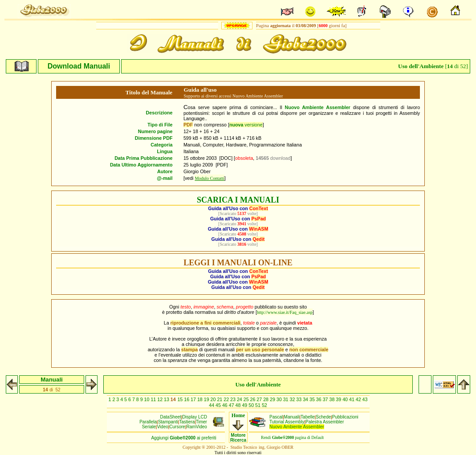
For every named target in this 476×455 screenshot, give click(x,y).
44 (212, 405)
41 (352, 399)
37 (326, 399)
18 (201, 399)
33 (299, 399)
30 (280, 399)
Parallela (148, 422)
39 (339, 399)
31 (287, 399)
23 (234, 399)
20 (214, 399)
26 (254, 399)
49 (245, 405)
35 (313, 399)
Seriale (149, 427)
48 (239, 405)
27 (260, 399)
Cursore (177, 427)
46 (226, 405)
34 (306, 399)
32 (293, 399)
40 (346, 399)
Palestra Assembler (325, 422)
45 (219, 405)
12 (161, 399)
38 (332, 399)
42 (359, 399)
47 (232, 405)
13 (167, 399)
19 (207, 399)
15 (181, 399)
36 (319, 399)
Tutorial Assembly (287, 422)
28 (266, 399)
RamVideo (197, 427)
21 (220, 399)
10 (148, 399)
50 (252, 405)
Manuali (292, 417)
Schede (323, 417)
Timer (201, 422)
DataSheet (171, 417)
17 (194, 399)
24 (240, 399)
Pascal (276, 417)
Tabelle (308, 417)
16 (187, 399)
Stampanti (168, 422)
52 (264, 405)
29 (273, 399)
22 (227, 399)
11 (154, 399)
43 (365, 399)
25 (247, 399)
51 (258, 405)
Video (162, 427)
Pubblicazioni (345, 417)
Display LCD (195, 417)
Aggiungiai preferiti (183, 438)
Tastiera (187, 422)
